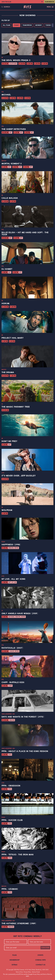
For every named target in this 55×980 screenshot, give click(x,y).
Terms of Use (19, 972)
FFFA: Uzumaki (10, 889)
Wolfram (7, 510)
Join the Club (6, 2)
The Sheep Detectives (14, 129)
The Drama (8, 372)
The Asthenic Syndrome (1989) (19, 924)
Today (16, 25)
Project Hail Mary (13, 338)
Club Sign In (49, 2)
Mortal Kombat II (12, 164)
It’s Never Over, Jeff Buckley (19, 476)
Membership (15, 960)
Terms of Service (47, 974)
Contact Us (41, 965)
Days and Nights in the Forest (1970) (23, 717)
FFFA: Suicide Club (12, 820)
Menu (50, 7)
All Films (7, 25)
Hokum (5, 304)
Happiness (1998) (11, 545)
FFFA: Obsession (11, 786)
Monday (39, 25)
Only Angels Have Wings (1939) (20, 614)
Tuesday (49, 25)
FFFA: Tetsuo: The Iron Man (17, 855)
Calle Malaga (10, 198)
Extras (15, 965)
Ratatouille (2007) (12, 648)
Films (15, 955)
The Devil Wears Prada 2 (16, 60)
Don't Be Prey (9, 441)
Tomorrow (27, 25)
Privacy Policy (27, 972)
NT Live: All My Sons (13, 579)
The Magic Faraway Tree (16, 407)
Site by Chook (36, 972)
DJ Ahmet (7, 269)
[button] (53, 25)
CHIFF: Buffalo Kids (13, 682)
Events (40, 955)
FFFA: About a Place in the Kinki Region (25, 751)
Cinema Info (41, 960)
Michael (6, 95)
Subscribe (45, 948)
